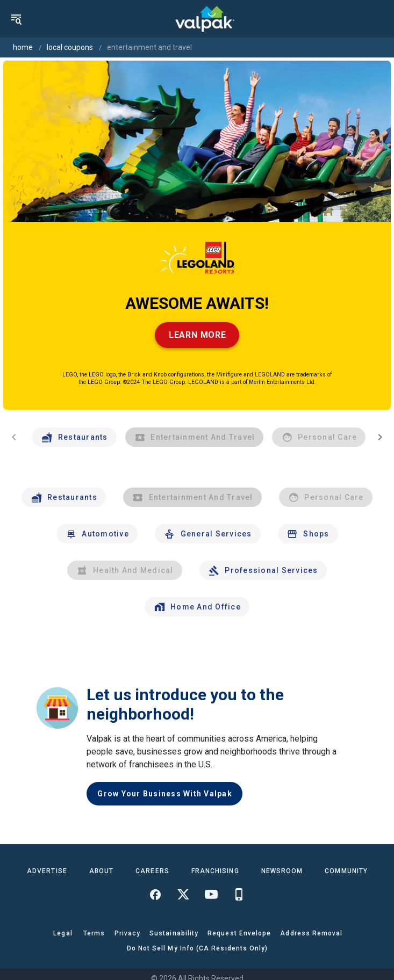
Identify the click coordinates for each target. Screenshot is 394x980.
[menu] (16, 19)
